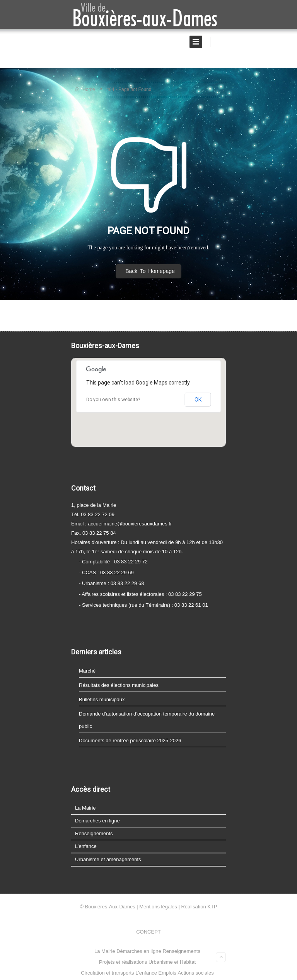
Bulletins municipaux (102, 699)
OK (198, 400)
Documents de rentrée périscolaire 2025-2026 (130, 741)
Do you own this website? (113, 400)
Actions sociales (195, 973)
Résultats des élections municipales (119, 685)
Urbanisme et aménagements (108, 859)
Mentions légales (158, 907)
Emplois (167, 973)
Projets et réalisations (123, 962)
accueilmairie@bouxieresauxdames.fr (130, 524)
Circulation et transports (107, 973)
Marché (87, 671)
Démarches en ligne (97, 821)
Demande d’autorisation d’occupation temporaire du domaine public (147, 720)
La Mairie (85, 808)
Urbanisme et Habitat (172, 962)
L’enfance (86, 846)
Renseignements (94, 833)
